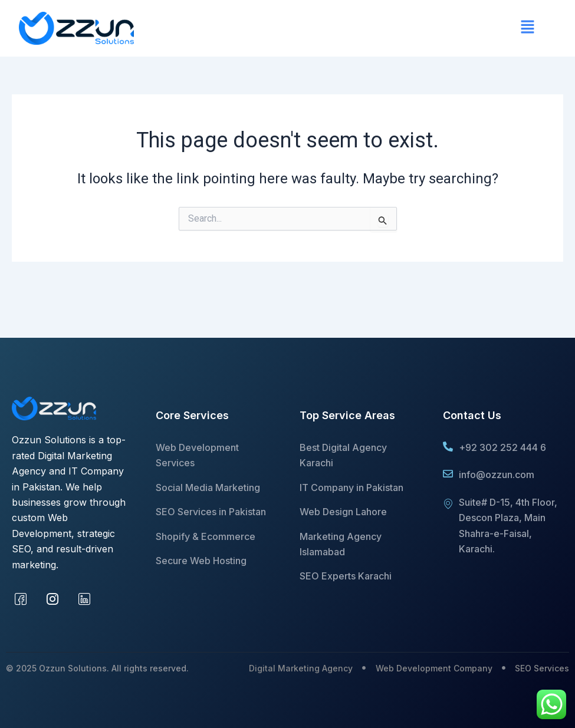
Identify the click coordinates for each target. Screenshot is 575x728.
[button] (343, 28)
